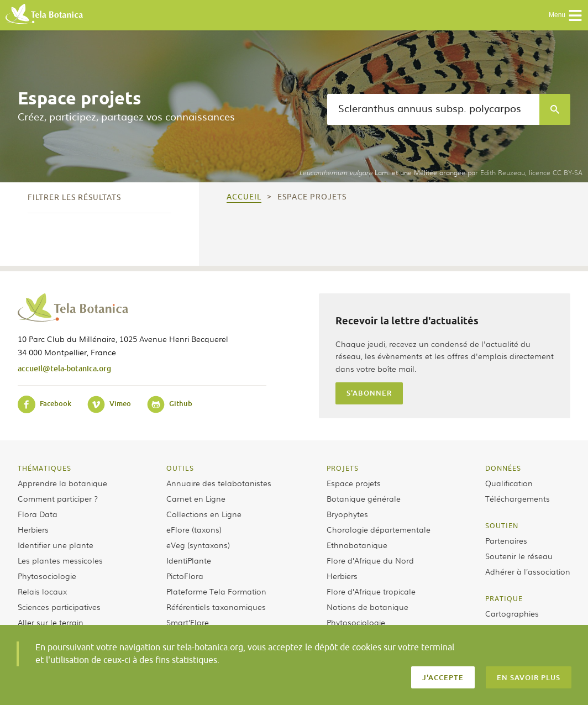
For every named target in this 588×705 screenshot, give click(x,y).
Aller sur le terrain (51, 622)
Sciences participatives (59, 607)
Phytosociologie (47, 576)
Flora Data (38, 514)
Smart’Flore (188, 622)
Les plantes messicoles (60, 560)
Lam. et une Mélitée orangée (382, 172)
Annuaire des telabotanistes (219, 483)
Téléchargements (518, 498)
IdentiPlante (189, 560)
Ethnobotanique (357, 545)
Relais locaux (42, 591)
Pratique (504, 598)
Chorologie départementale (379, 529)
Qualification (509, 483)
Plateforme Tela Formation (216, 591)
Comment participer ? (58, 498)
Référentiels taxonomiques (216, 607)
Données (503, 468)
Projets (343, 468)
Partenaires (506, 540)
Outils (180, 468)
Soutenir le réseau (519, 556)
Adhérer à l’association (528, 571)
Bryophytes (347, 514)
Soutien (502, 525)
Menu (566, 15)
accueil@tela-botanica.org (64, 368)
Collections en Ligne (204, 514)
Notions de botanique (368, 607)
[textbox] (433, 109)
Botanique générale (364, 498)
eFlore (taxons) (194, 529)
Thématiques (44, 468)
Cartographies (512, 613)
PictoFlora (185, 576)
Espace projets (354, 483)
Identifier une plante (56, 545)
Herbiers (33, 529)
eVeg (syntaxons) (198, 545)
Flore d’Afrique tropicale (371, 591)
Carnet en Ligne (196, 498)
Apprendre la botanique (62, 483)
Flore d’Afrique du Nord (370, 560)
